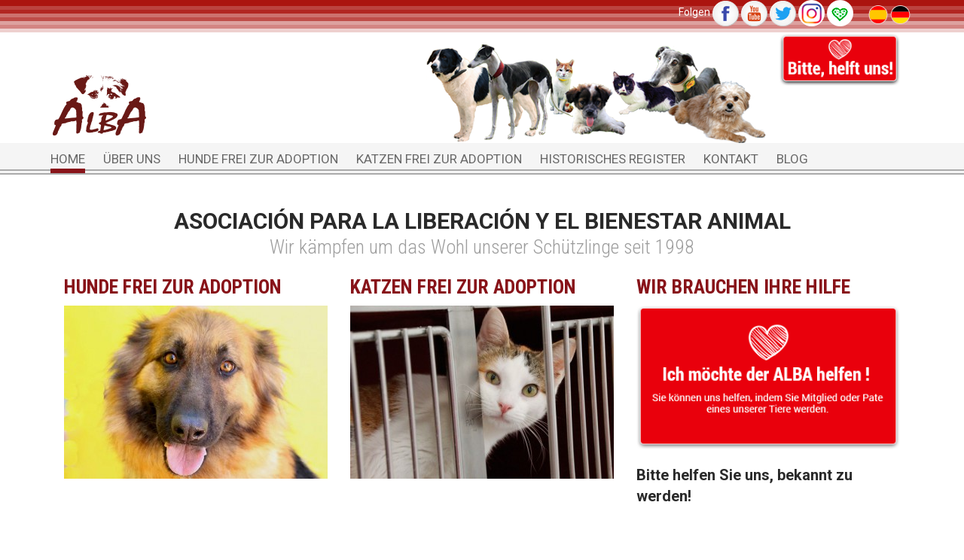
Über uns (132, 159)
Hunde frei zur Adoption (258, 159)
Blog (792, 159)
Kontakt (731, 159)
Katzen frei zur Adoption (439, 159)
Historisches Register (613, 159)
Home (68, 159)
